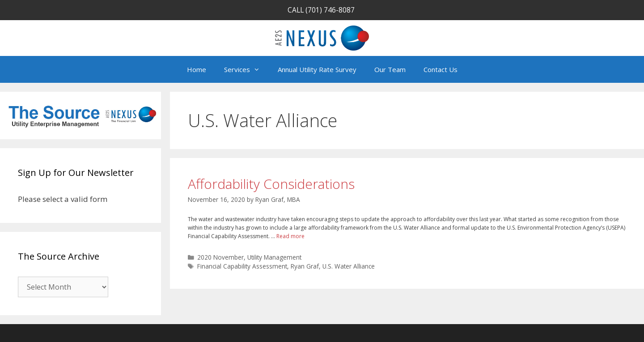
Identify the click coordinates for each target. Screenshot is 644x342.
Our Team (390, 69)
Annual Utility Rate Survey (317, 69)
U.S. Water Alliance (349, 266)
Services (246, 69)
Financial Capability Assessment (242, 266)
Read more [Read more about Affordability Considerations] (290, 236)
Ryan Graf (305, 266)
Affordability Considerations (271, 184)
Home (197, 69)
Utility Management (274, 257)
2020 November (220, 257)
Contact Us (441, 69)
